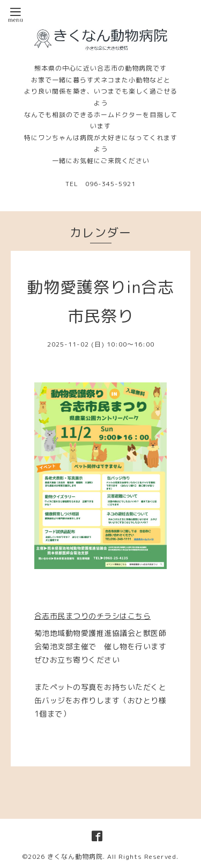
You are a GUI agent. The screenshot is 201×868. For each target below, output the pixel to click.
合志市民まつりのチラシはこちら (93, 616)
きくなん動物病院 (75, 857)
